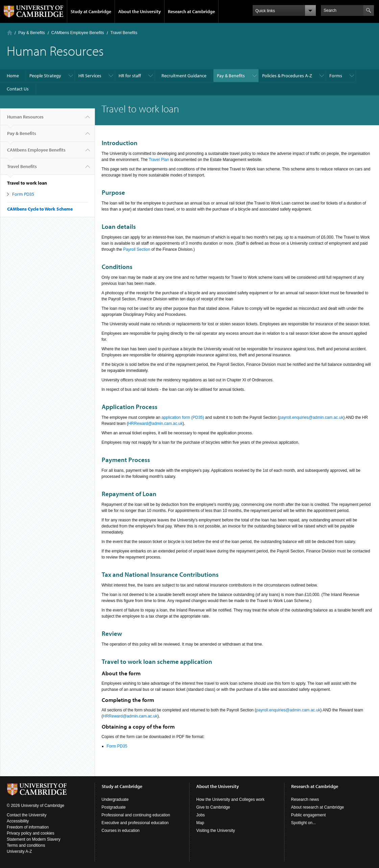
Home (10, 33)
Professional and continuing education (136, 815)
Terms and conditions (26, 845)
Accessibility (18, 821)
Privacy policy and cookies (31, 833)
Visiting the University (216, 831)
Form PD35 (23, 194)
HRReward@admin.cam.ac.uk (155, 424)
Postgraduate (114, 807)
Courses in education (121, 831)
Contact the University (27, 815)
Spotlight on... (304, 823)
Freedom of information (28, 827)
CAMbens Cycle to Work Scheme (40, 209)
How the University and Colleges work (230, 799)
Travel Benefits (124, 33)
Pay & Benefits (32, 33)
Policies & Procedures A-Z (287, 76)
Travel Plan (159, 160)
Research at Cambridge (191, 11)
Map (200, 823)
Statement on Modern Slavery (34, 839)
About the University (140, 11)
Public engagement (309, 815)
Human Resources (25, 119)
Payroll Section (137, 249)
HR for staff (130, 76)
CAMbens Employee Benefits (78, 33)
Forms (336, 76)
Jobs (200, 815)
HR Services (90, 76)
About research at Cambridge (318, 807)
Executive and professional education (135, 823)
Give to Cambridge (213, 807)
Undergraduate (115, 799)
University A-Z (19, 851)
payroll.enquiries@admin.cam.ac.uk (311, 417)
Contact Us (18, 89)
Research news (305, 799)
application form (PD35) (183, 417)
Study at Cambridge (91, 11)
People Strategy (45, 76)
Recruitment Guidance (184, 76)
